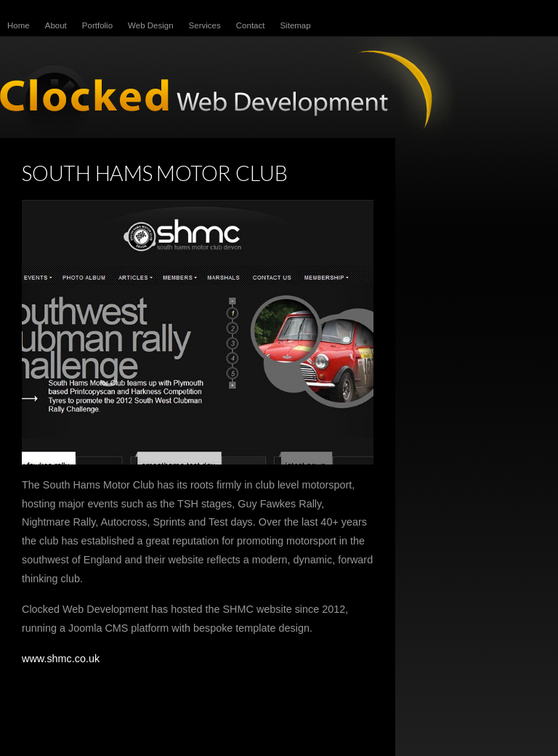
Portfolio (97, 25)
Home (19, 25)
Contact (251, 25)
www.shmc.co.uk (61, 659)
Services (205, 25)
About (56, 25)
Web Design (151, 25)
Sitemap (295, 25)
